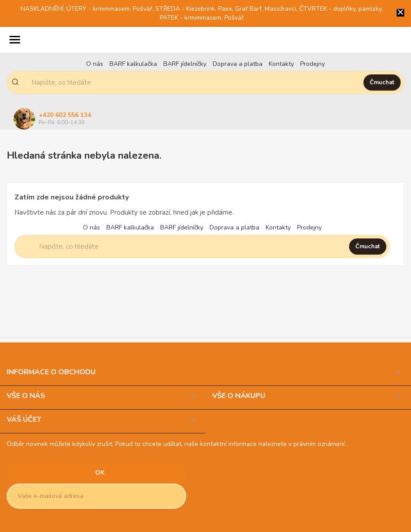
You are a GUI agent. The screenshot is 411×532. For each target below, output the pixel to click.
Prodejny (313, 64)
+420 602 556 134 (65, 115)
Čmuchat (382, 82)
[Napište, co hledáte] (192, 82)
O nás (95, 64)
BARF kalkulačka (133, 64)
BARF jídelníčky (185, 64)
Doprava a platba (238, 64)
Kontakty (281, 64)
